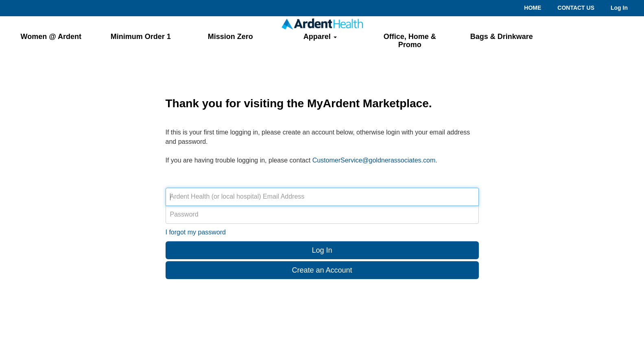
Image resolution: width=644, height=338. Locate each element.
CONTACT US (576, 8)
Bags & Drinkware (502, 37)
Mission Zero (230, 37)
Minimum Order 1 (141, 37)
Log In (619, 8)
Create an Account (322, 270)
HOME (533, 8)
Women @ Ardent (51, 37)
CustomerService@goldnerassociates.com (374, 160)
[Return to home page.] (322, 24)
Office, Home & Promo (410, 41)
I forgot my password (196, 232)
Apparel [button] (320, 37)
